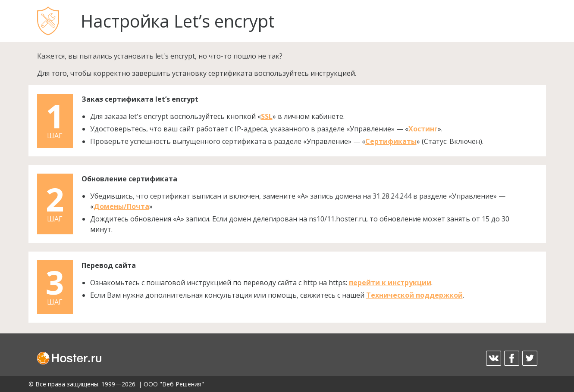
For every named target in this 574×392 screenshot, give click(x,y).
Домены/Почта (121, 206)
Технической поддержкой (414, 295)
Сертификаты (391, 141)
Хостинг (423, 129)
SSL (267, 116)
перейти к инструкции (390, 283)
